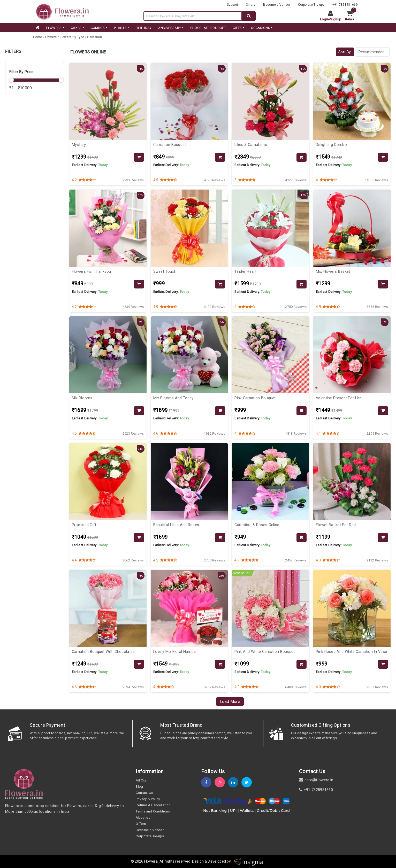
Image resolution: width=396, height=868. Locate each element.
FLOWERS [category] (54, 28)
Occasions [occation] (261, 28)
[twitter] (248, 782)
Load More (230, 702)
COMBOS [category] (98, 28)
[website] (62, 11)
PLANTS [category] (120, 28)
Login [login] (325, 19)
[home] (37, 28)
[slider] (11, 80)
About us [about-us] (143, 818)
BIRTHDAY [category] (144, 28)
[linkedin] (235, 782)
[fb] (208, 782)
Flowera (151, 861)
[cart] (351, 16)
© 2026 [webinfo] (138, 861)
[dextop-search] (249, 16)
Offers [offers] (251, 5)
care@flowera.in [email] (316, 780)
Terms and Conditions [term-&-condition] (153, 811)
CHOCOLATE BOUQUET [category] (208, 28)
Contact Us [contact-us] (144, 793)
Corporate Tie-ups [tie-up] (311, 5)
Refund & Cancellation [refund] (153, 805)
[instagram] (221, 782)
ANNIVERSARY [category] (170, 28)
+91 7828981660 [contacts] (345, 5)
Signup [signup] (336, 19)
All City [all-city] (141, 780)
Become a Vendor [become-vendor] (277, 5)
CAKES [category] (76, 28)
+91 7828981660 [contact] (316, 790)
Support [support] (233, 5)
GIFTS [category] (237, 28)
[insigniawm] (248, 861)
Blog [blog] (139, 787)
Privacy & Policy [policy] (148, 799)
